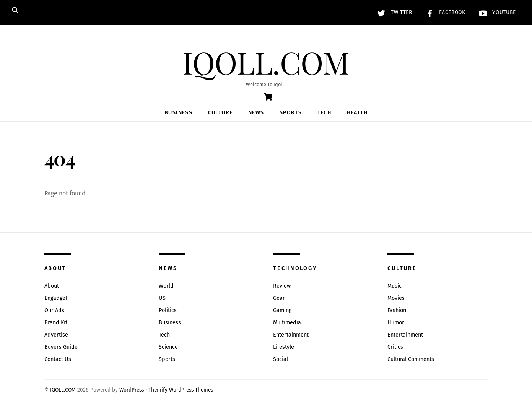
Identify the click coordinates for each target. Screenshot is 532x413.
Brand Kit (56, 323)
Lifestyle (284, 347)
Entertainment (291, 335)
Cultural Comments (411, 359)
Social (281, 359)
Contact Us (58, 359)
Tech (325, 113)
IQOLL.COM (63, 390)
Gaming (282, 310)
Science (168, 347)
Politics (168, 310)
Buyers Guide (61, 347)
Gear (279, 298)
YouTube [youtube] (496, 12)
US (162, 298)
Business (178, 113)
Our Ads (54, 310)
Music (395, 286)
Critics (395, 347)
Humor (396, 323)
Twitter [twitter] (393, 12)
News (256, 113)
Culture (220, 113)
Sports (291, 113)
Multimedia (287, 323)
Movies (396, 298)
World (166, 286)
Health (357, 113)
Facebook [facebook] (444, 12)
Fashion (397, 310)
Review (282, 286)
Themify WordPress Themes (181, 390)
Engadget (56, 298)
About (52, 286)
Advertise (56, 335)
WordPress (132, 390)
